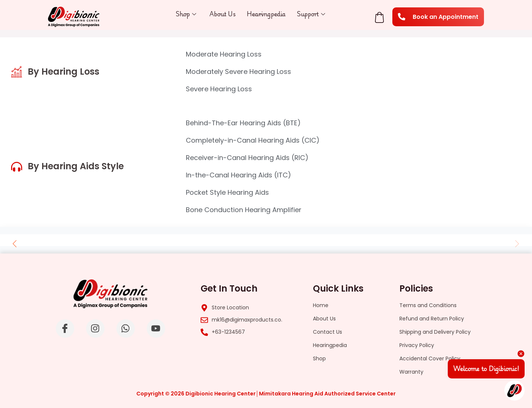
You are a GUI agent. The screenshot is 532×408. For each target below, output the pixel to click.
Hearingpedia (267, 14)
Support (312, 14)
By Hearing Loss (64, 72)
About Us (222, 14)
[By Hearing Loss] (17, 72)
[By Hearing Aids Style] (17, 167)
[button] (15, 244)
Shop (185, 14)
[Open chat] (514, 390)
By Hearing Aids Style (76, 166)
